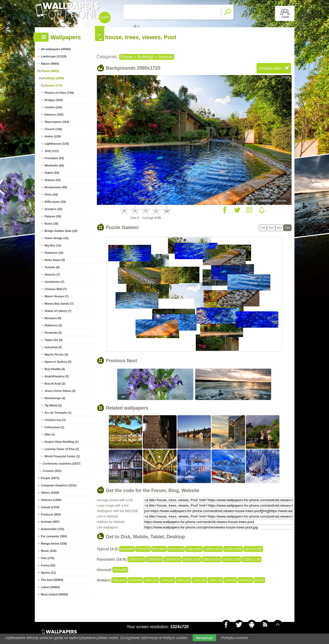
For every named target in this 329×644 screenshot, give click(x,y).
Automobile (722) (53, 529)
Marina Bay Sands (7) (59, 304)
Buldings (146, 57)
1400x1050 (233, 549)
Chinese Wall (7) (56, 289)
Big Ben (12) (53, 245)
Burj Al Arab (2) (55, 384)
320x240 (135, 580)
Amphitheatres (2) (57, 376)
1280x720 (136, 559)
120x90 (230, 580)
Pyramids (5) (53, 333)
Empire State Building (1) (62, 442)
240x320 (151, 580)
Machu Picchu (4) (56, 354)
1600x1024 (192, 559)
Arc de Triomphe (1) (58, 413)
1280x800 (155, 559)
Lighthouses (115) (57, 144)
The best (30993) (52, 580)
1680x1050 (211, 559)
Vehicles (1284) (51, 500)
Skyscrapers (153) (57, 122)
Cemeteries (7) (55, 282)
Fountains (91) (54, 158)
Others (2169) (50, 493)
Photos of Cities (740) (59, 93)
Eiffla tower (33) (55, 202)
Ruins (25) (52, 224)
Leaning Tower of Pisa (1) (62, 449)
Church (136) (53, 129)
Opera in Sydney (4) (58, 362)
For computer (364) (54, 536)
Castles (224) (53, 107)
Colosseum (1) (55, 427)
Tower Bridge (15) (57, 238)
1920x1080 (231, 559)
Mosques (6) (53, 318)
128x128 (215, 580)
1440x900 (172, 559)
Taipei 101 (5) (54, 340)
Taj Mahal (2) (53, 405)
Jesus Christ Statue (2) (60, 391)
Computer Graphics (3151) (59, 485)
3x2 (271, 228)
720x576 (143, 549)
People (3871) (50, 478)
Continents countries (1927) (62, 464)
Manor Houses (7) (57, 296)
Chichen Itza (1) (55, 420)
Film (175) (48, 558)
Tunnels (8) (52, 267)
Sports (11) (48, 573)
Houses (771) (53, 85)
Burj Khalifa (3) (55, 369)
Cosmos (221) (52, 471)
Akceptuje (204, 638)
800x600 (159, 549)
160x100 (183, 580)
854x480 (120, 570)
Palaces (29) (53, 216)
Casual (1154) (50, 507)
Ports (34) (51, 194)
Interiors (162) (54, 115)
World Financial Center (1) (62, 456)
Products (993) (51, 514)
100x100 (245, 580)
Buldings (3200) (53, 78)
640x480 (127, 549)
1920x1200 (251, 559)
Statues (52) (53, 180)
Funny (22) (48, 565)
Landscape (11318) (54, 56)
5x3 (279, 228)
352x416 (119, 580)
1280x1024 (213, 549)
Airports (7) (52, 274)
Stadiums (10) (54, 253)
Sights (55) (52, 173)
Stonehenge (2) (55, 398)
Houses (166, 57)
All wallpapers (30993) (56, 49)
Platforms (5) (53, 325)
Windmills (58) (54, 165)
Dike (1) (50, 434)
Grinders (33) (53, 209)
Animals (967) (50, 522)
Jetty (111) (52, 151)
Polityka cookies (235, 638)
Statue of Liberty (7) (58, 311)
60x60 (259, 580)
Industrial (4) (53, 347)
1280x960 (194, 549)
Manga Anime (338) (54, 544)
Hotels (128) (53, 136)
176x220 (167, 580)
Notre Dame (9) (55, 260)
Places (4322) (50, 71)
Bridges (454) (54, 100)
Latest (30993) (51, 587)
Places (127, 57)
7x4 (287, 228)
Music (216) (49, 551)
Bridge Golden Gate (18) (61, 231)
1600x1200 (253, 549)
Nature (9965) (50, 64)
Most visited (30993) (55, 594)
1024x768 (176, 549)
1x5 (263, 228)
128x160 (199, 580)
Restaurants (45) (56, 187)
